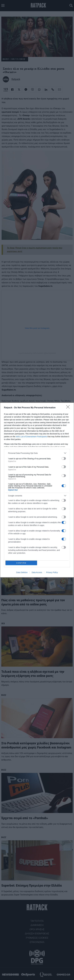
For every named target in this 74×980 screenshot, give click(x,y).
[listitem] (37, 453)
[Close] (69, 408)
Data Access (37, 572)
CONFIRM (21, 563)
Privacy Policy (52, 572)
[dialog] (37, 490)
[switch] (64, 458)
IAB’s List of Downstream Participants (31, 437)
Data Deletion (22, 572)
